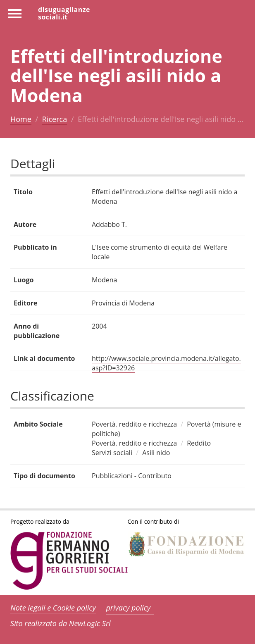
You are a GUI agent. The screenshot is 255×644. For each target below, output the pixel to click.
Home (21, 119)
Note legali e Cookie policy (53, 608)
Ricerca (55, 119)
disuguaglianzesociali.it (64, 13)
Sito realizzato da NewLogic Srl (61, 623)
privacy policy (128, 608)
